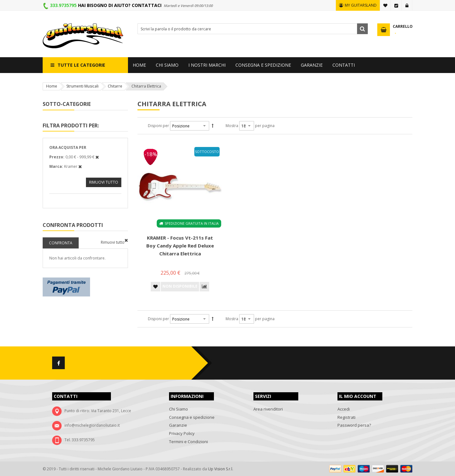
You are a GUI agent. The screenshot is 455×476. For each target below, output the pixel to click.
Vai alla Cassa (396, 5)
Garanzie (178, 425)
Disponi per (158, 126)
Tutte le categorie (81, 65)
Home (52, 86)
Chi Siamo (179, 409)
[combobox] (253, 29)
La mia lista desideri (385, 5)
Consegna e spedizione (192, 417)
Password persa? (354, 425)
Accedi (407, 5)
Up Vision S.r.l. (221, 469)
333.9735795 (63, 5)
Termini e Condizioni (188, 442)
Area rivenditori (268, 409)
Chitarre (115, 86)
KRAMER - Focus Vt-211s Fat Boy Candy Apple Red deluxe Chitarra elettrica (180, 246)
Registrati (346, 417)
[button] (155, 287)
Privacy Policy (182, 433)
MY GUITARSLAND (361, 5)
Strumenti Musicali (82, 86)
